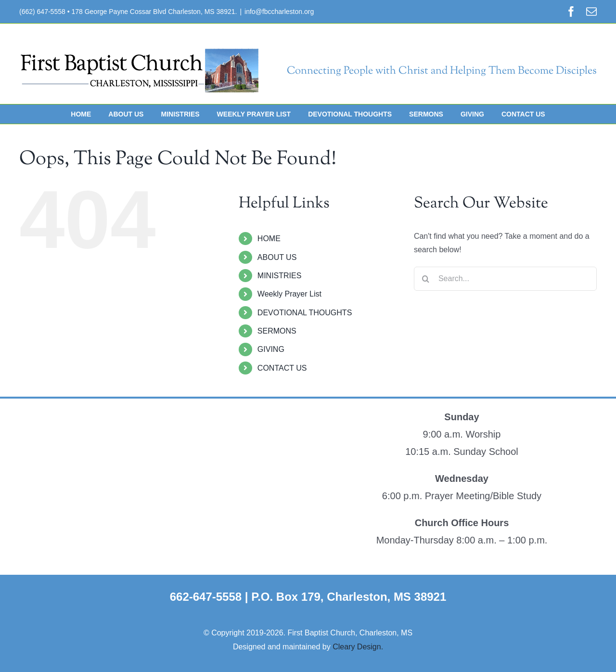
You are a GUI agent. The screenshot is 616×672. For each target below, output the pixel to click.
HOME (269, 239)
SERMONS (277, 331)
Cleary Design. (358, 647)
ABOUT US (277, 257)
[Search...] (505, 279)
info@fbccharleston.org (279, 12)
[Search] (426, 279)
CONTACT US (282, 368)
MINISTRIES (280, 276)
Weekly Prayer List (289, 294)
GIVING (271, 349)
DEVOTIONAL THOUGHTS (305, 313)
